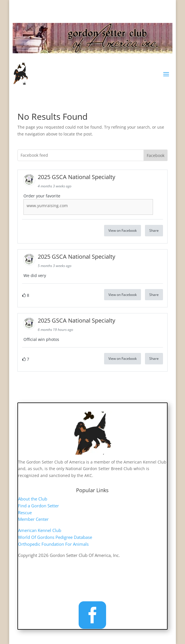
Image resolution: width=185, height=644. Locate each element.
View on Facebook (123, 230)
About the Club (33, 499)
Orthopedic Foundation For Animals (53, 544)
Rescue (25, 513)
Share (154, 230)
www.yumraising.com (47, 206)
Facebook (156, 155)
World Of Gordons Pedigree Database (55, 537)
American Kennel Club (40, 530)
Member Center (33, 519)
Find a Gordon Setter (38, 506)
